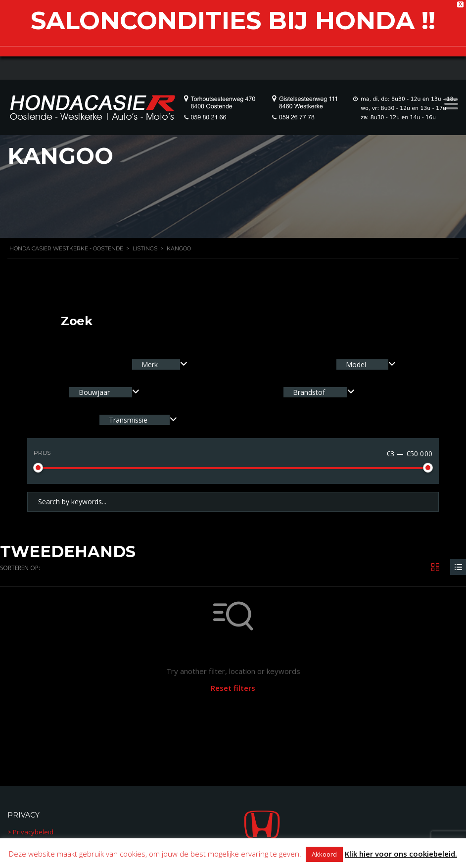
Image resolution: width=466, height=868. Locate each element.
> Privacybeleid (30, 832)
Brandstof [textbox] (309, 392)
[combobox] (160, 364)
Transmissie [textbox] (128, 420)
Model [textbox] (356, 364)
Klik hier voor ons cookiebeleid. (401, 854)
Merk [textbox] (150, 364)
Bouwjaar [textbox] (94, 392)
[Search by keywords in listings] (233, 502)
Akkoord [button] (324, 854)
